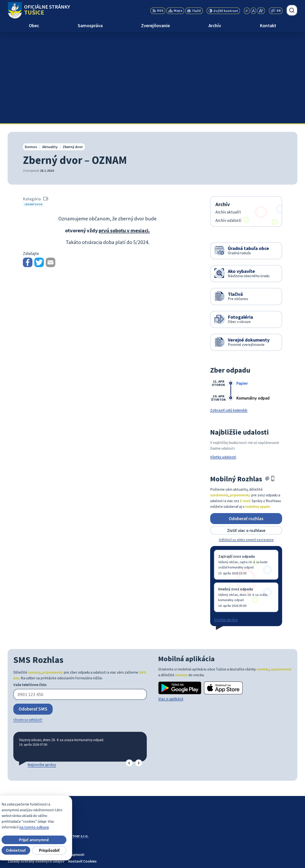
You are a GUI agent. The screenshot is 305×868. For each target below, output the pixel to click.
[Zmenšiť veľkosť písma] (247, 11)
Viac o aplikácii (171, 608)
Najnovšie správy (42, 673)
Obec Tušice (44, 749)
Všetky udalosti (223, 366)
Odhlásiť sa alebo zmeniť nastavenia (246, 448)
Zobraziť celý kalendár (229, 319)
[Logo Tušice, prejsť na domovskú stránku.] (39, 10)
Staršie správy (226, 528)
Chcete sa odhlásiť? (28, 628)
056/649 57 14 (265, 852)
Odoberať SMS (33, 618)
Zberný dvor (33, 113)
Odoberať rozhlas (246, 427)
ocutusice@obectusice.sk (276, 858)
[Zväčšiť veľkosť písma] (261, 11)
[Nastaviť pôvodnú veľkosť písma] (253, 11)
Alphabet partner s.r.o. (70, 744)
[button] (129, 672)
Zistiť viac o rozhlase (246, 439)
